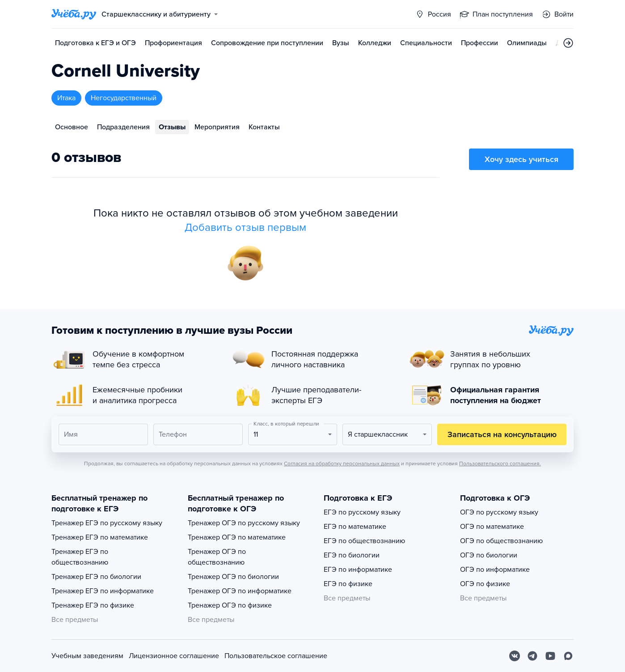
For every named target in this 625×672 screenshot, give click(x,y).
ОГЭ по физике (485, 584)
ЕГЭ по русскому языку (362, 512)
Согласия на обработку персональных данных (342, 464)
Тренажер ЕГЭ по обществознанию (80, 557)
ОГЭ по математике (492, 527)
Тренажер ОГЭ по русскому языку (244, 523)
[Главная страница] (74, 14)
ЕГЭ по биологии (352, 555)
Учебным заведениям (87, 656)
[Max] (568, 656)
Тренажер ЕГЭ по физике (93, 605)
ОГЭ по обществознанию (501, 541)
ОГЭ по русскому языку (499, 512)
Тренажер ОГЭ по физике (230, 605)
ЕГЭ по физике (348, 584)
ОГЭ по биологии (489, 555)
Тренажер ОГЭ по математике (237, 537)
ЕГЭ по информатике (358, 570)
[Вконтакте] (515, 656)
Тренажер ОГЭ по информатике (240, 591)
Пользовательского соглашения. (500, 464)
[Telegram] (532, 656)
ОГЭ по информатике (495, 570)
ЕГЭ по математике (355, 527)
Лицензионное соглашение (174, 656)
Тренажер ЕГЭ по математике (100, 537)
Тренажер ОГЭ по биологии (233, 577)
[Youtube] (550, 656)
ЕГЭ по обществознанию (364, 541)
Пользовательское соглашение (276, 656)
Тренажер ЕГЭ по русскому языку (107, 523)
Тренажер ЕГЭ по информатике (103, 591)
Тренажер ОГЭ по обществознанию (217, 557)
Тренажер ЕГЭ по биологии (96, 577)
